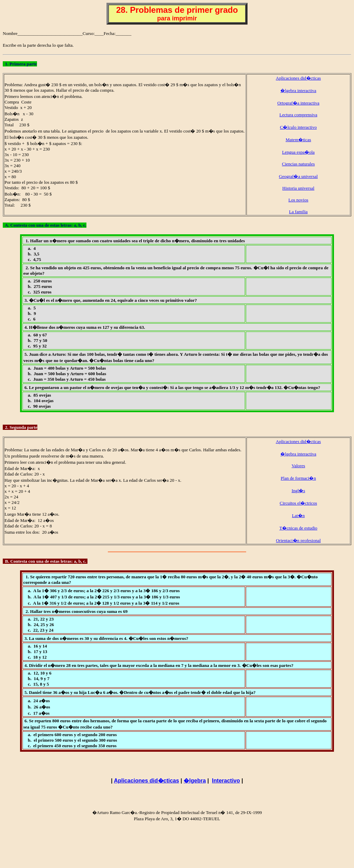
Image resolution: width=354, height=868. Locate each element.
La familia (298, 212)
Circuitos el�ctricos (298, 503)
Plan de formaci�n (298, 478)
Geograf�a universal (298, 176)
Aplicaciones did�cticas (298, 78)
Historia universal (299, 188)
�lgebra (195, 781)
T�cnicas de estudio (298, 528)
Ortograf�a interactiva (298, 103)
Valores (299, 466)
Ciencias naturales (299, 164)
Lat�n (299, 516)
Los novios (298, 200)
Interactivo (226, 781)
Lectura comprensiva (298, 115)
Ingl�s (299, 491)
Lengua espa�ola (298, 152)
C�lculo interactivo (299, 127)
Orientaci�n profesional (298, 540)
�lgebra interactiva (298, 91)
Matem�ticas (298, 140)
